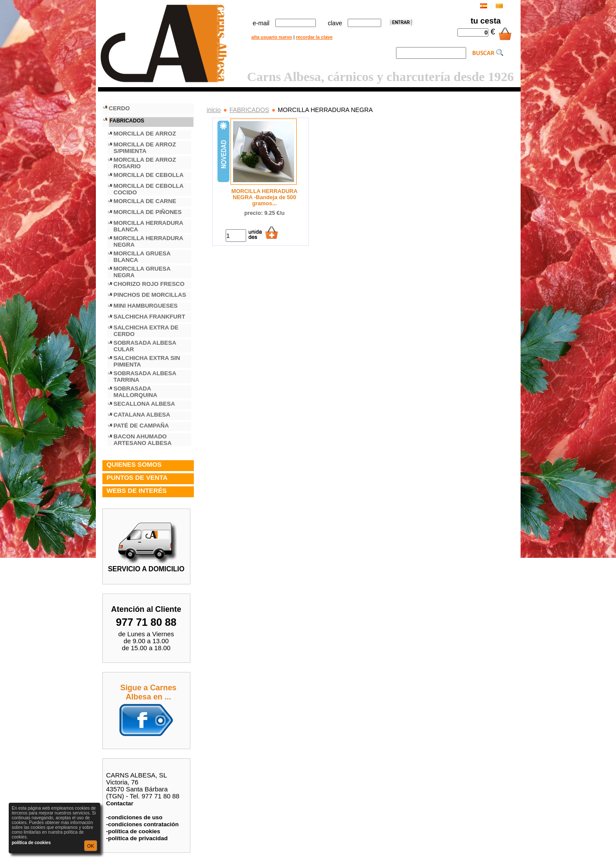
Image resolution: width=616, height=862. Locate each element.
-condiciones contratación (143, 824)
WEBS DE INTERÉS (137, 491)
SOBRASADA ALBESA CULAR (145, 346)
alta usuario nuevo (272, 37)
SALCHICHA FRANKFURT (150, 317)
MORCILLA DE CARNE (145, 201)
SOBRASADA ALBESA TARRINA (145, 377)
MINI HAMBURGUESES (146, 306)
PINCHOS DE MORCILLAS (150, 295)
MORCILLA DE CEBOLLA (149, 175)
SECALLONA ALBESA (144, 404)
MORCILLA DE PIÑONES (148, 212)
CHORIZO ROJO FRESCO (149, 284)
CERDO (119, 108)
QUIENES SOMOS (134, 465)
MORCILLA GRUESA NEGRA (142, 272)
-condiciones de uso (134, 817)
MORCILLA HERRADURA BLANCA (149, 226)
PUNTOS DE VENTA (137, 478)
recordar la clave (314, 37)
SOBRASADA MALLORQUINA (135, 392)
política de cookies (31, 843)
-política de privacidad (137, 838)
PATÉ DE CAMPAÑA (141, 426)
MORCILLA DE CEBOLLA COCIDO (149, 189)
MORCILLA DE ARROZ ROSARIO (145, 163)
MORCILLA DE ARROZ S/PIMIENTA (145, 148)
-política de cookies (133, 831)
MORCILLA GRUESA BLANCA (142, 257)
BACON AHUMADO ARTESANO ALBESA (143, 440)
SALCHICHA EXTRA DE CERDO (146, 331)
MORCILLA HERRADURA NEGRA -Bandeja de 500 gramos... (264, 197)
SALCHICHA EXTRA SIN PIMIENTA (147, 361)
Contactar (120, 803)
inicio (214, 110)
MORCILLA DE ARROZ (145, 134)
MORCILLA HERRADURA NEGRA (149, 241)
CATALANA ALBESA (142, 415)
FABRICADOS (249, 110)
